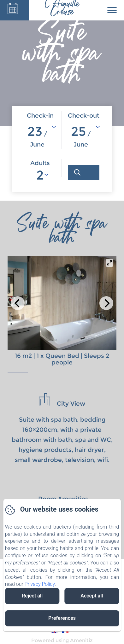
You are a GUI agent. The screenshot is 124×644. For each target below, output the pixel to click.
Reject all (32, 596)
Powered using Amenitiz (62, 640)
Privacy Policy (40, 584)
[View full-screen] (109, 263)
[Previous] (18, 303)
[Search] (84, 172)
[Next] (106, 303)
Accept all (92, 596)
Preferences (62, 618)
